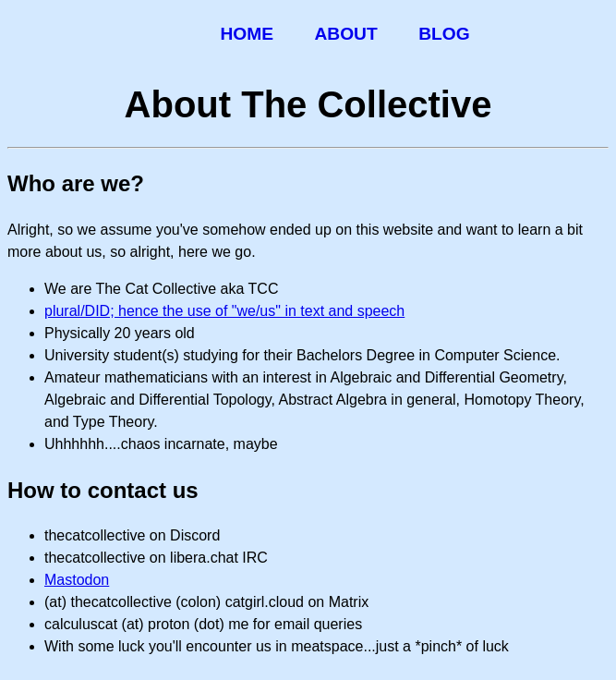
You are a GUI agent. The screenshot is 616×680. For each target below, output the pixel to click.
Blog (444, 34)
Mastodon (77, 580)
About (345, 34)
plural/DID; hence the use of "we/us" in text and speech (224, 311)
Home (247, 34)
